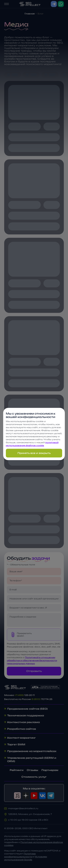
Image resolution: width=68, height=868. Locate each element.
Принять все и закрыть (34, 453)
